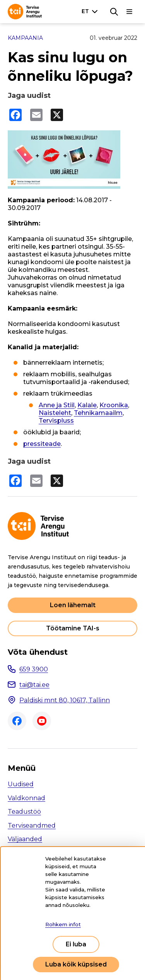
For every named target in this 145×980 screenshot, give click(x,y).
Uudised (21, 784)
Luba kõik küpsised (76, 964)
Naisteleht (55, 413)
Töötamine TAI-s (73, 628)
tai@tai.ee (34, 685)
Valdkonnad (26, 798)
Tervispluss (56, 421)
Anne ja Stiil (57, 405)
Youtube (42, 721)
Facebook (17, 721)
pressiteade (42, 444)
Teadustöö (24, 812)
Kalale (87, 405)
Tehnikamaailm (98, 413)
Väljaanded (25, 839)
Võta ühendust (38, 652)
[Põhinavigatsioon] (130, 12)
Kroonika (114, 405)
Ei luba (76, 944)
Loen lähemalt (73, 605)
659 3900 (34, 669)
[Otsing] (114, 12)
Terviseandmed (32, 825)
